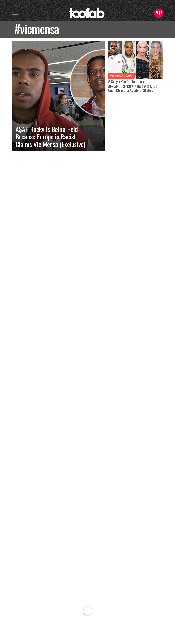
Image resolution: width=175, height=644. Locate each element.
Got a (159, 13)
